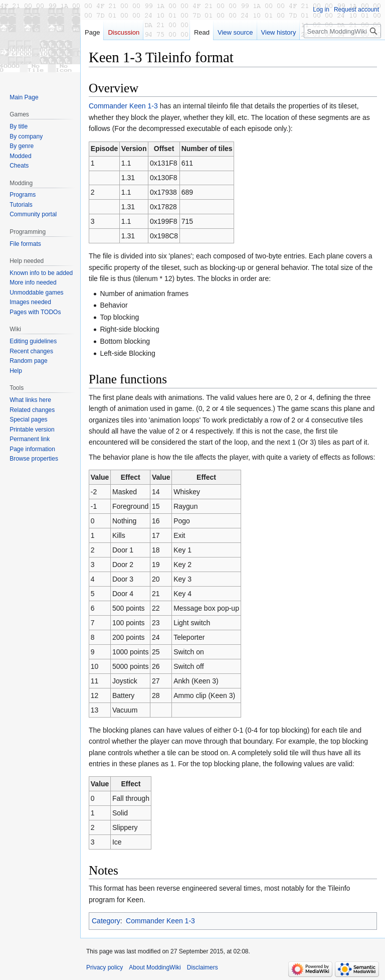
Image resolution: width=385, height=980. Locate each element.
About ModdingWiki (155, 967)
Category (106, 921)
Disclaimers (203, 967)
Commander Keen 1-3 (123, 106)
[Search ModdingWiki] (342, 31)
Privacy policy (105, 967)
